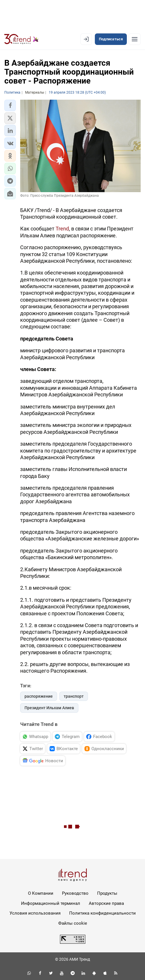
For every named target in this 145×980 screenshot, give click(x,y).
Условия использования (35, 913)
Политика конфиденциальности (102, 913)
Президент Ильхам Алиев (49, 708)
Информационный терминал (51, 903)
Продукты (107, 893)
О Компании (41, 893)
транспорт (74, 696)
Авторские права (106, 903)
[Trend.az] (21, 39)
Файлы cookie (73, 923)
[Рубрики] (135, 39)
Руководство (75, 893)
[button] (10, 105)
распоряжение (39, 696)
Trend (62, 229)
